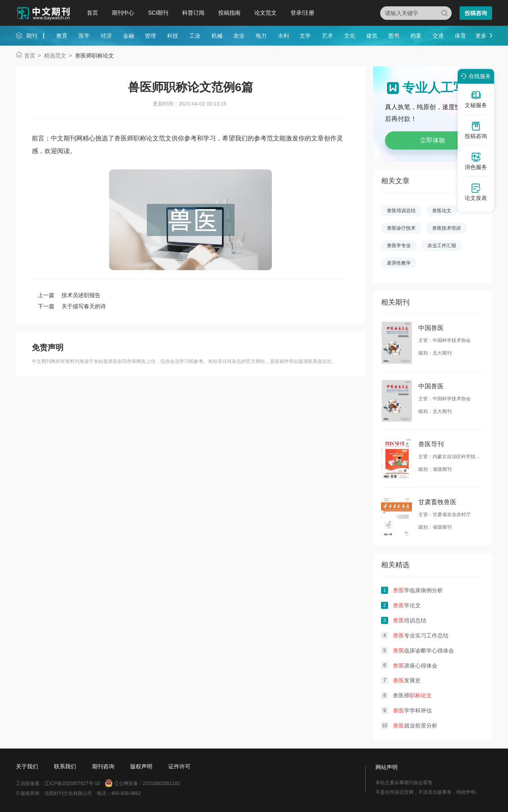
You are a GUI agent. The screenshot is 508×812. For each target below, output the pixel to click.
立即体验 (433, 140)
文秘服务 (476, 99)
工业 (195, 36)
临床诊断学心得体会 (423, 651)
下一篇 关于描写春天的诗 (72, 306)
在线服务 (475, 76)
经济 (106, 36)
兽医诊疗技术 (401, 228)
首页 (92, 13)
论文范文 (266, 13)
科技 (173, 36)
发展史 (407, 680)
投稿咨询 (476, 13)
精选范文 (55, 56)
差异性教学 (399, 263)
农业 (239, 36)
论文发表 (476, 192)
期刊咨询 (103, 766)
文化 (350, 36)
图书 (394, 36)
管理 (150, 36)
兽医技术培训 (446, 228)
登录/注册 (302, 13)
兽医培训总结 (401, 211)
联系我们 (65, 766)
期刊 (32, 36)
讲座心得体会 (415, 666)
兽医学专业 (399, 246)
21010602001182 (161, 783)
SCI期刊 (158, 13)
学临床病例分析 (418, 590)
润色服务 (476, 161)
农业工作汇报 (442, 246)
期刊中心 (123, 13)
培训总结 (410, 620)
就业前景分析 (415, 726)
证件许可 (179, 766)
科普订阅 (193, 13)
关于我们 (27, 766)
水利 (283, 36)
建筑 (372, 36)
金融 (129, 36)
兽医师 (412, 695)
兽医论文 (442, 211)
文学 (305, 36)
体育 (460, 36)
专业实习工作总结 (421, 635)
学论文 (407, 605)
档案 (416, 36)
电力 (261, 36)
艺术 (327, 36)
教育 (62, 36)
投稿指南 (229, 13)
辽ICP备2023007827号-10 (72, 783)
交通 (438, 36)
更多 (481, 36)
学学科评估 (412, 710)
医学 (84, 36)
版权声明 (141, 766)
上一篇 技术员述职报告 (69, 295)
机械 (217, 36)
